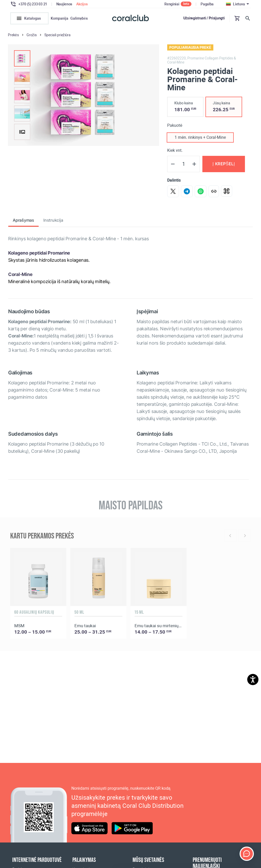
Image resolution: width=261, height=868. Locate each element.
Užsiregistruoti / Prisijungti (204, 18)
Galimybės (79, 18)
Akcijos (82, 4)
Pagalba (207, 4)
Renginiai (172, 4)
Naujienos (64, 4)
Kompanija (60, 18)
